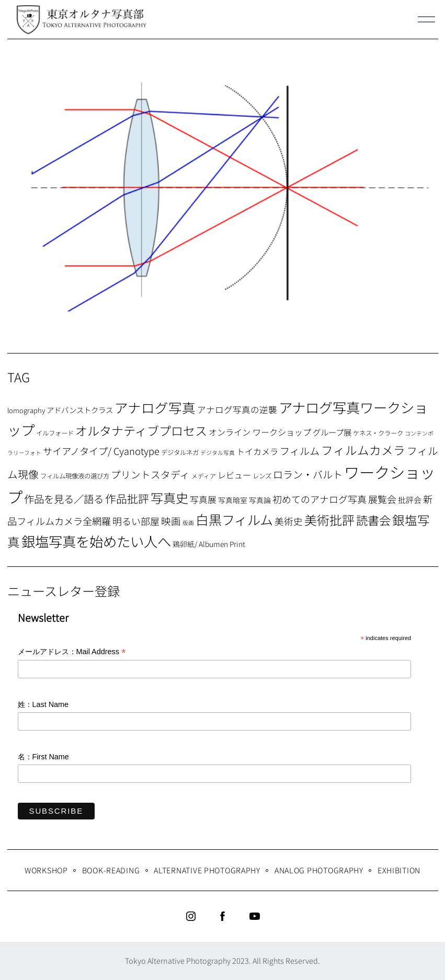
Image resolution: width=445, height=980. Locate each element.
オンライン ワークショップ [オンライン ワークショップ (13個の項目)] (260, 432)
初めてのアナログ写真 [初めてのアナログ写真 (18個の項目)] (320, 499)
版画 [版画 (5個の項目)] (188, 523)
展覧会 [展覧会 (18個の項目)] (382, 499)
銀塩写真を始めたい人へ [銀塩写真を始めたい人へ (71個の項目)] (96, 541)
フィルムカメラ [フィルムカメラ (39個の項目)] (363, 450)
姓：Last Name (43, 704)
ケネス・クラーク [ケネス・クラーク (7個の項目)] (378, 433)
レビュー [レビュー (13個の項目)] (234, 475)
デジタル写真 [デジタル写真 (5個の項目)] (218, 453)
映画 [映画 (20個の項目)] (171, 521)
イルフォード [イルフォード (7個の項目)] (55, 433)
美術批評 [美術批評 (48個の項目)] (329, 520)
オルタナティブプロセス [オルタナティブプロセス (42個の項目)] (141, 430)
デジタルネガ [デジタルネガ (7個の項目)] (180, 452)
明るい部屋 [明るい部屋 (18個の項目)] (136, 521)
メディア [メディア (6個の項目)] (204, 476)
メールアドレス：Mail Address (72, 652)
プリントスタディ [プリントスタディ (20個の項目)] (150, 474)
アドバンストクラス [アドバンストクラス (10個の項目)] (80, 410)
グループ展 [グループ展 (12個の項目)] (332, 432)
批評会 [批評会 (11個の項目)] (410, 500)
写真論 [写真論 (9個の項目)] (260, 500)
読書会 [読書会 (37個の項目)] (373, 520)
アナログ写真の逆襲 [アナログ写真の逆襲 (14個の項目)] (237, 409)
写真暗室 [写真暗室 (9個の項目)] (233, 500)
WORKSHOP (46, 870)
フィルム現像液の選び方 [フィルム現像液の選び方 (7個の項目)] (75, 476)
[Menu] (427, 19)
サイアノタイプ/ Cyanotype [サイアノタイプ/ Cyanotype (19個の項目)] (101, 451)
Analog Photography (319, 870)
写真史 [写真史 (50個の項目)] (169, 498)
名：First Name (43, 757)
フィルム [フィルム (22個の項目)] (300, 451)
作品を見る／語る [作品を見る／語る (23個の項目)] (64, 499)
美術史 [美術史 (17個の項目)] (289, 521)
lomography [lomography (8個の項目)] (26, 410)
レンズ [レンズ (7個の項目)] (262, 476)
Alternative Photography (207, 870)
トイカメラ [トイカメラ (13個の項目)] (257, 451)
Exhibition (399, 870)
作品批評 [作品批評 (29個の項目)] (127, 498)
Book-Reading (111, 870)
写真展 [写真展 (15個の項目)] (203, 499)
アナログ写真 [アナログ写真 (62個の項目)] (155, 407)
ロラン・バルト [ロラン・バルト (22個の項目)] (308, 474)
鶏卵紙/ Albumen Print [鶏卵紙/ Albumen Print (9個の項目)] (209, 544)
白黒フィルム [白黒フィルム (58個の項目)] (234, 519)
